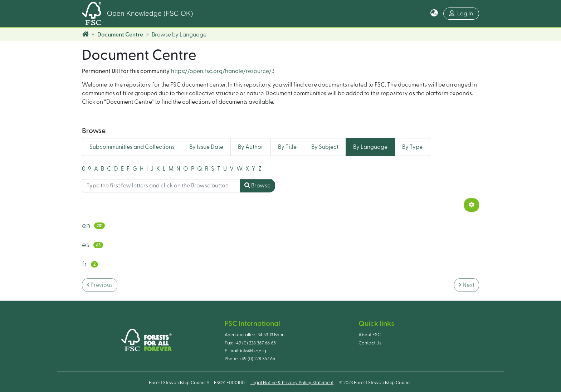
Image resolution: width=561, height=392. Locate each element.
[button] (434, 14)
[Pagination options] (472, 205)
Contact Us (370, 343)
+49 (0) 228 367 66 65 (255, 343)
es (86, 245)
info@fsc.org (253, 351)
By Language (370, 147)
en (86, 226)
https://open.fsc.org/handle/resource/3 (223, 71)
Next (467, 285)
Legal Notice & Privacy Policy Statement (292, 383)
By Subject (325, 147)
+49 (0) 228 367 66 (257, 359)
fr (84, 264)
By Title (287, 147)
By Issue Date (206, 147)
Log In (461, 13)
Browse (257, 185)
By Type (412, 147)
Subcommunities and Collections (132, 147)
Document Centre (120, 35)
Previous (100, 285)
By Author (251, 147)
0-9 (87, 169)
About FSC (370, 335)
